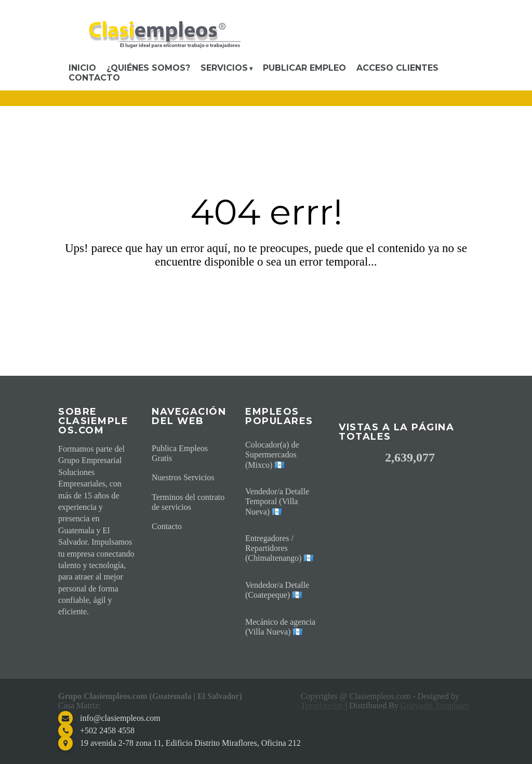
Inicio (82, 68)
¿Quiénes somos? (148, 68)
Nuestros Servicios (183, 477)
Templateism (322, 706)
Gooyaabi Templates (435, 706)
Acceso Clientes (397, 68)
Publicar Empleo (304, 68)
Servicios (224, 68)
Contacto (94, 78)
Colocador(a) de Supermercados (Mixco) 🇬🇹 (272, 455)
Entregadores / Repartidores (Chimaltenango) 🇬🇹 (280, 548)
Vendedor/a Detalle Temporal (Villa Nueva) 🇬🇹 (277, 501)
